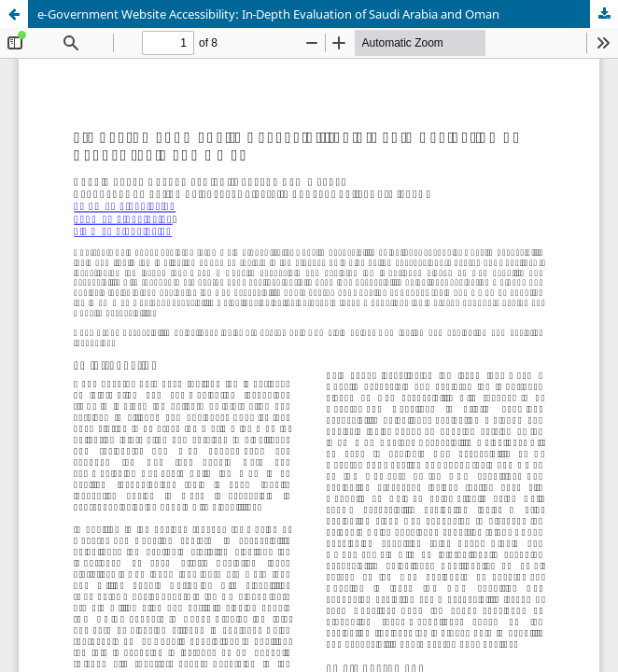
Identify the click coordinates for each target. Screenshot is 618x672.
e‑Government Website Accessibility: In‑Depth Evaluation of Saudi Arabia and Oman (268, 14)
